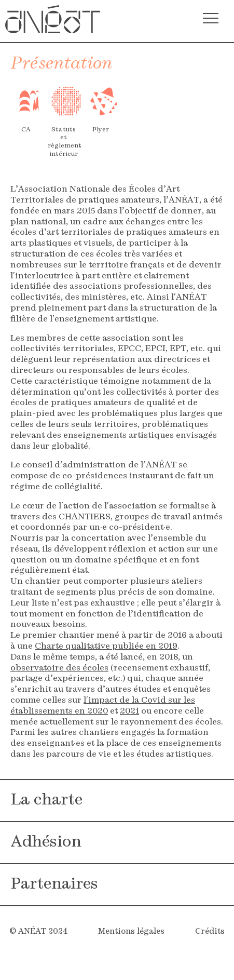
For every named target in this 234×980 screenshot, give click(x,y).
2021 (129, 711)
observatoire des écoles (59, 668)
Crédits (210, 932)
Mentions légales (131, 932)
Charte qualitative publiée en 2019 (106, 647)
